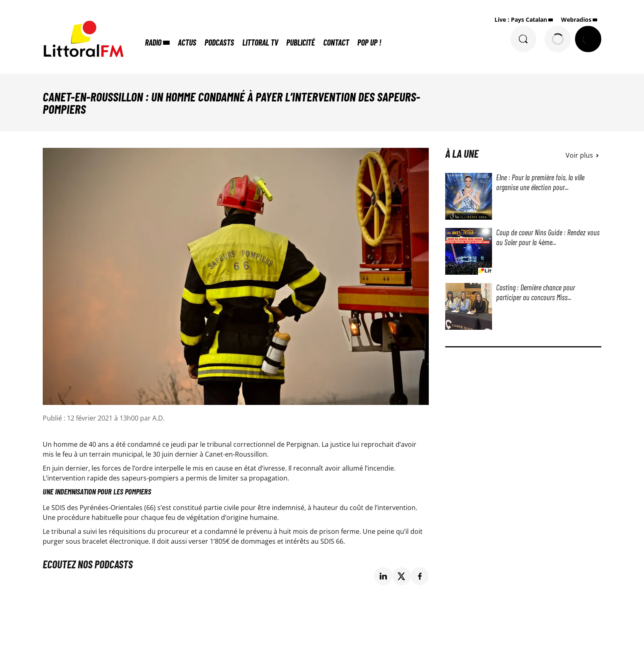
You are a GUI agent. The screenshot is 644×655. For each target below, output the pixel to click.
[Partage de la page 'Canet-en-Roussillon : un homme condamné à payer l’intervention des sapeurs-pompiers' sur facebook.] (420, 576)
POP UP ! (370, 42)
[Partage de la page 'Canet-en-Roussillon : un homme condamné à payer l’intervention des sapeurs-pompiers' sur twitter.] (401, 576)
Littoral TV (261, 42)
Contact (337, 42)
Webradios (576, 20)
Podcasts (220, 42)
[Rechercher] (523, 39)
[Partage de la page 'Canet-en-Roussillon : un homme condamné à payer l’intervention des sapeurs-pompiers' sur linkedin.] (383, 576)
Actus (187, 42)
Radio (154, 42)
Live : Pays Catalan (521, 20)
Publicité (301, 42)
